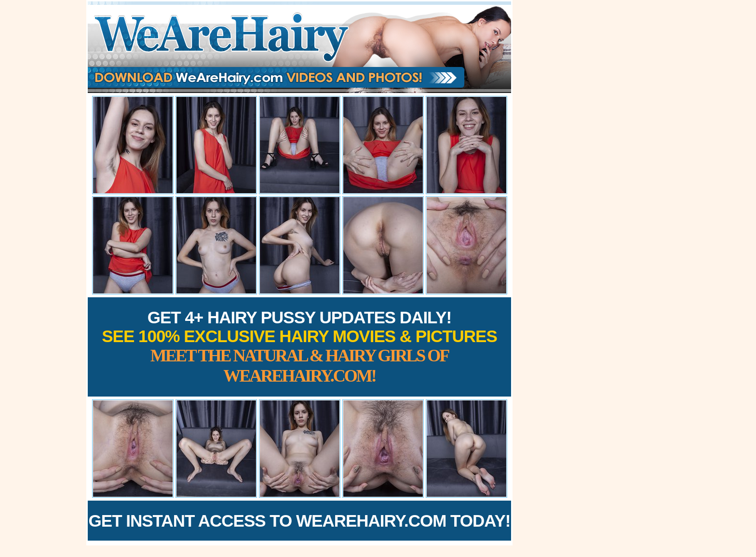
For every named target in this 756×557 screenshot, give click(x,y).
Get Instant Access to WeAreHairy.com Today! (300, 521)
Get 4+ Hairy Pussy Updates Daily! (299, 347)
